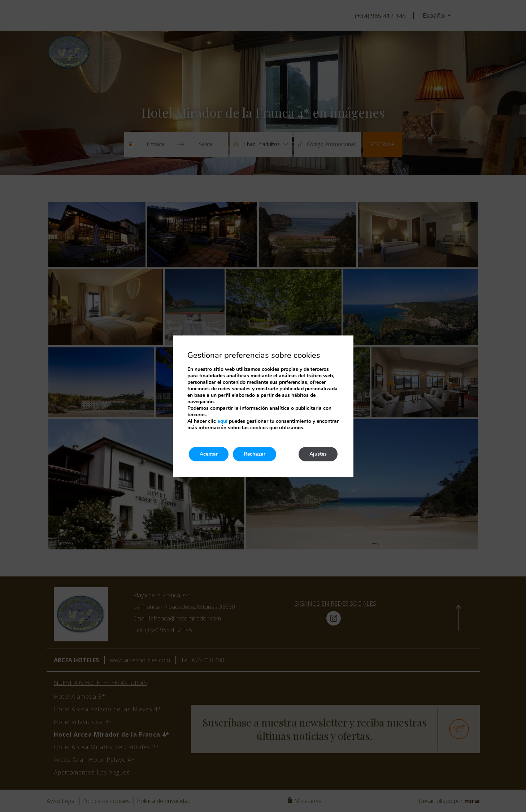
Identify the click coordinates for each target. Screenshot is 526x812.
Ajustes (318, 454)
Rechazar (255, 454)
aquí (222, 421)
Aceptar (209, 454)
